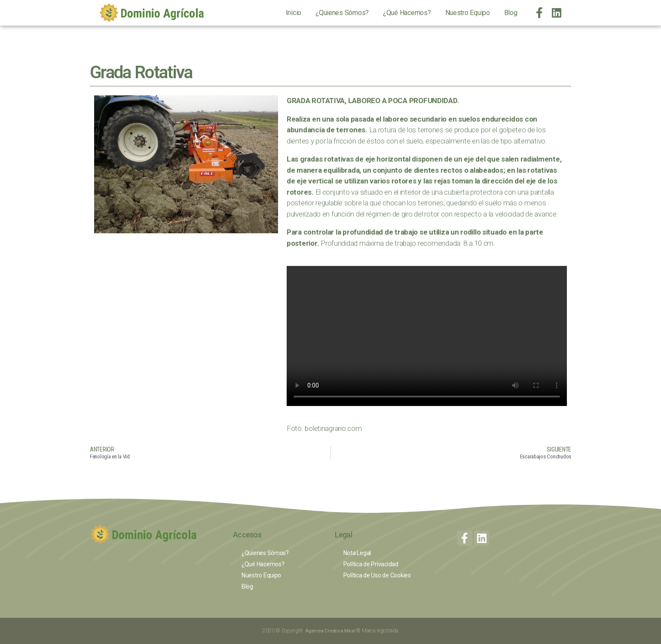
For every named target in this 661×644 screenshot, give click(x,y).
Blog (511, 13)
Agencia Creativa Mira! (331, 631)
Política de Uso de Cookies (377, 575)
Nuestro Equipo (468, 13)
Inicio (294, 13)
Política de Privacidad (371, 564)
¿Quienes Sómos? (342, 13)
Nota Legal (357, 553)
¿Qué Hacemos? (407, 13)
